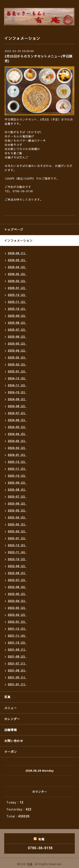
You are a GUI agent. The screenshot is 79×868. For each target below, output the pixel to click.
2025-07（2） (17, 330)
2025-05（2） (17, 343)
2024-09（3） (17, 399)
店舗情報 (11, 730)
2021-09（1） (17, 649)
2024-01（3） (17, 455)
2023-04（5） (17, 517)
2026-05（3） (17, 260)
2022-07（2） (17, 580)
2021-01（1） (17, 684)
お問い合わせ (14, 741)
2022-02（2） (17, 615)
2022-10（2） (17, 559)
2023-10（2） (17, 476)
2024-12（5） (17, 378)
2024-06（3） (17, 420)
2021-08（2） (17, 656)
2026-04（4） (17, 267)
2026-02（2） (17, 281)
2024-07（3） (17, 413)
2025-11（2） (17, 302)
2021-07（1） (17, 663)
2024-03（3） (17, 441)
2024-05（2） (17, 427)
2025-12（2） (17, 295)
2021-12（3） (17, 629)
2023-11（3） (17, 469)
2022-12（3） (17, 545)
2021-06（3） (17, 670)
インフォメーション (18, 240)
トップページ (14, 229)
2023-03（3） (17, 524)
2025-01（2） (17, 371)
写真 (7, 697)
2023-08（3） (17, 490)
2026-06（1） (17, 253)
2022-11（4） (17, 552)
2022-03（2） (17, 608)
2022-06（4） (17, 587)
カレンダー (12, 719)
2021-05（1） (17, 677)
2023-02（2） (17, 531)
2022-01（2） (17, 622)
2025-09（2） (17, 316)
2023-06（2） (17, 503)
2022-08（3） (17, 573)
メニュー (11, 708)
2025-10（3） (17, 309)
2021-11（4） (17, 636)
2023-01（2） (17, 538)
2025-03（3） (17, 357)
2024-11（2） (17, 385)
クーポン (11, 752)
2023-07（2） (17, 496)
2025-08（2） (17, 323)
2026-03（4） (17, 274)
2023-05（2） (17, 510)
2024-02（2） (17, 448)
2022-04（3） (17, 601)
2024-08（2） (17, 406)
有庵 (30, 864)
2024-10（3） (17, 392)
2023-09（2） (17, 483)
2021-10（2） (17, 643)
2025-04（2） (17, 350)
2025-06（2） (17, 337)
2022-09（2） (17, 566)
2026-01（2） (17, 288)
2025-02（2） (17, 364)
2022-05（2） (17, 594)
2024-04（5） (17, 434)
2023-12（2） (17, 462)
